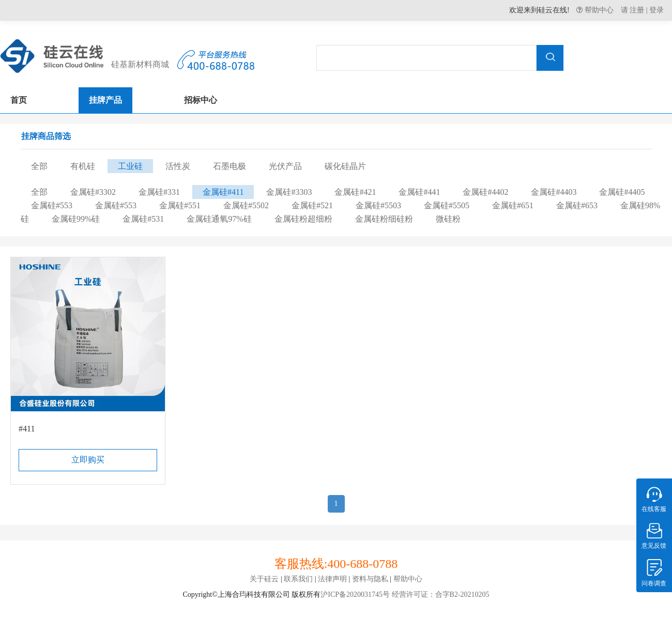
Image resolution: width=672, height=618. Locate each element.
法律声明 (332, 579)
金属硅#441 (419, 192)
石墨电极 (230, 166)
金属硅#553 (52, 205)
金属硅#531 (143, 219)
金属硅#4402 (485, 192)
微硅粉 (448, 219)
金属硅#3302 (93, 192)
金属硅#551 (180, 205)
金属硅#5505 (447, 205)
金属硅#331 (159, 192)
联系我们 (298, 579)
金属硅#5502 (246, 205)
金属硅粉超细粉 (303, 219)
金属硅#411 (223, 192)
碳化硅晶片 (345, 166)
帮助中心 (598, 10)
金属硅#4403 (554, 192)
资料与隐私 (370, 579)
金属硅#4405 (622, 192)
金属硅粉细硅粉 (384, 219)
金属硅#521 (312, 205)
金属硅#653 (577, 205)
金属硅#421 (355, 192)
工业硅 (130, 166)
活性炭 (178, 166)
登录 (656, 10)
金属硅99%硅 (76, 219)
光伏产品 (285, 166)
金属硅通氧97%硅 (219, 219)
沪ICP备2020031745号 (355, 594)
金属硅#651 (513, 205)
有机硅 (83, 166)
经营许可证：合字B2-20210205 (440, 594)
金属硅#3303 (289, 192)
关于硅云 (264, 579)
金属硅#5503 (378, 205)
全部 (39, 166)
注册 (637, 10)
